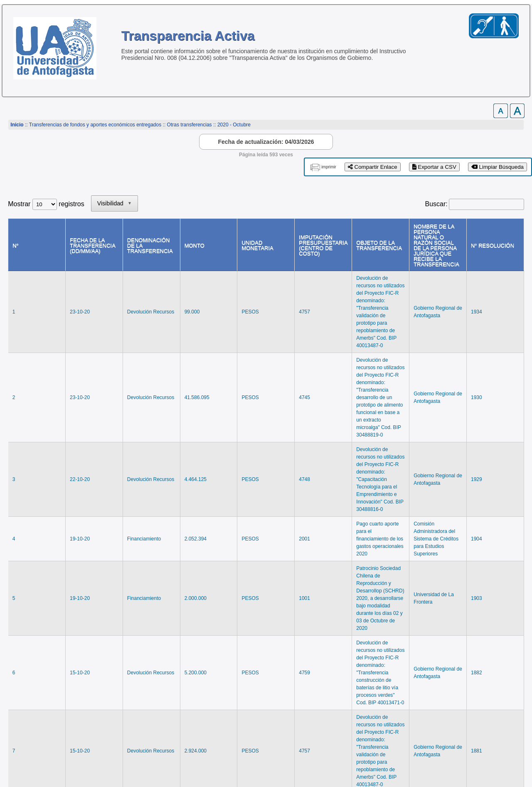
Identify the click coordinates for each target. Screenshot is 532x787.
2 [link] (452, 666)
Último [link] (510, 666)
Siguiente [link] (478, 666)
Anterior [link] (413, 666)
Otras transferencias (190, 125)
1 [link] (436, 666)
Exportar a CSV (434, 167)
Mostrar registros (46, 204)
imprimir (329, 167)
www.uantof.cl (29, 749)
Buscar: (436, 204)
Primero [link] (381, 666)
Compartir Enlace (373, 167)
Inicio (17, 125)
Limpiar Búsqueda (498, 167)
